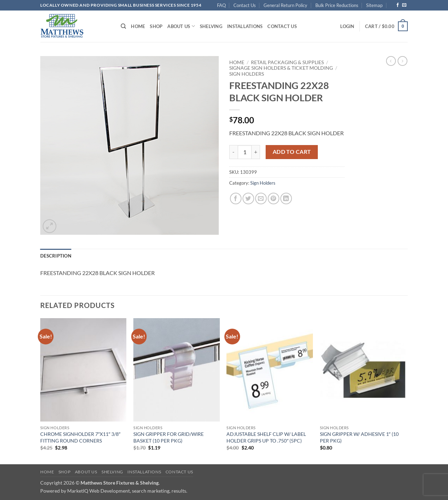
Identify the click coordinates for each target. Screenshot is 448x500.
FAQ (221, 5)
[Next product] (391, 61)
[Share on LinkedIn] (286, 198)
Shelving (211, 26)
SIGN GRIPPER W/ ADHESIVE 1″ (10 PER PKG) (359, 437)
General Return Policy (285, 5)
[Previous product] (402, 61)
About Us (181, 26)
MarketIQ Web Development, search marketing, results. (127, 491)
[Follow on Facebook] (398, 5)
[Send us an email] (404, 5)
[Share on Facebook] (236, 198)
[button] (347, 26)
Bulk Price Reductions (337, 5)
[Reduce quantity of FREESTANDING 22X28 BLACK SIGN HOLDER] (233, 152)
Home (138, 26)
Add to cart (292, 152)
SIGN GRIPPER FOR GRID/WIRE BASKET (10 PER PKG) (169, 437)
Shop (156, 26)
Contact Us (245, 5)
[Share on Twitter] (248, 198)
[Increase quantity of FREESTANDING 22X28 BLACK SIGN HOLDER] (256, 152)
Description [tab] (56, 256)
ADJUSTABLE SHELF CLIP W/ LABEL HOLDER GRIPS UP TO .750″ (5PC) (266, 437)
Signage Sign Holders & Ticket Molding (281, 68)
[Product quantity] (245, 152)
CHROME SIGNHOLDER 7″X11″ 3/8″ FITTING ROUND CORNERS (80, 437)
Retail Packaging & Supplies (287, 62)
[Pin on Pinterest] (274, 198)
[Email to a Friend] (261, 198)
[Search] (123, 26)
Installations (245, 26)
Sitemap (374, 5)
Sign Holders (247, 74)
